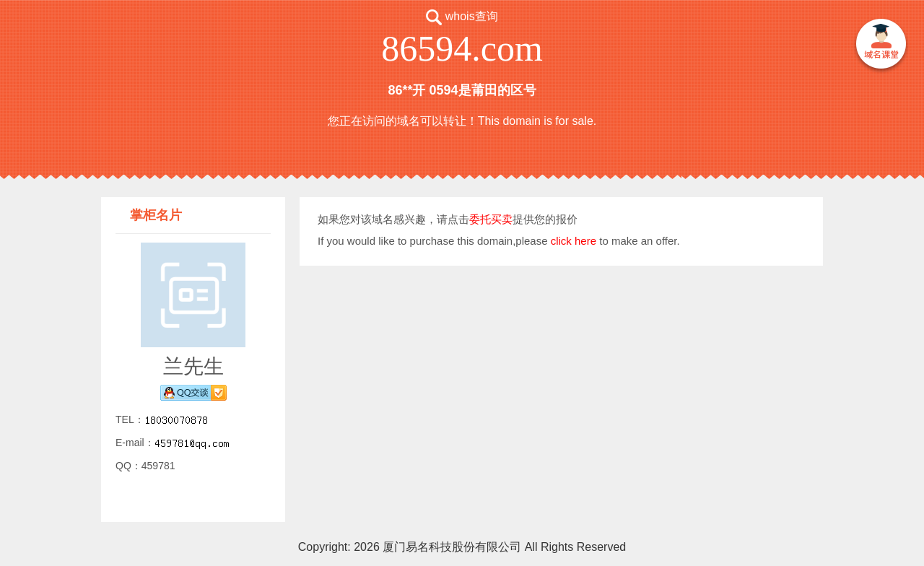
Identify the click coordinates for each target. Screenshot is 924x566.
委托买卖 (491, 219)
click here (574, 241)
